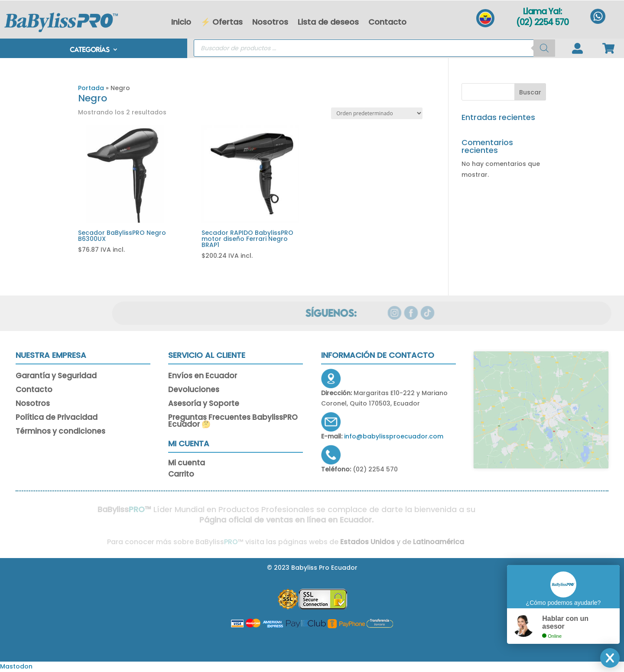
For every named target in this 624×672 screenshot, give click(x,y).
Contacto (387, 22)
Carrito (181, 476)
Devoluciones (194, 390)
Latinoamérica (431, 542)
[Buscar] (544, 48)
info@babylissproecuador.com (394, 436)
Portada (91, 88)
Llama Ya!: (542, 11)
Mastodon (16, 666)
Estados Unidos (359, 542)
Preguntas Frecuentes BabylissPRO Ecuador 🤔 (233, 422)
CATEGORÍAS (89, 50)
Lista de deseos (328, 22)
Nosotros (270, 22)
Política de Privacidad (57, 418)
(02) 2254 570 (542, 22)
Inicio (181, 22)
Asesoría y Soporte (204, 404)
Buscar (530, 92)
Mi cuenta (187, 464)
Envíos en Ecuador (203, 377)
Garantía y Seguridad (56, 377)
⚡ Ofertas (222, 22)
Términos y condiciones (60, 432)
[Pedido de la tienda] (377, 113)
